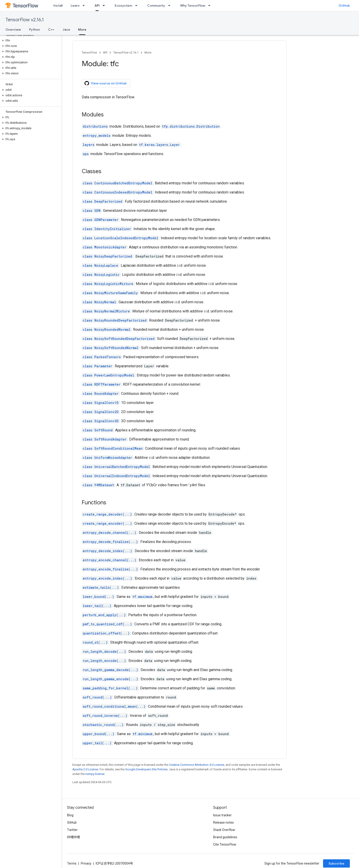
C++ (51, 30)
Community (156, 5)
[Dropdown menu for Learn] (85, 5)
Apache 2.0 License (85, 769)
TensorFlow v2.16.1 (25, 20)
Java (66, 30)
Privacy (86, 863)
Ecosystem (123, 5)
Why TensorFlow (193, 5)
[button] (30, 40)
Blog (70, 815)
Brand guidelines (225, 837)
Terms (72, 863)
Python (34, 30)
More (148, 52)
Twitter (72, 830)
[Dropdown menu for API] (105, 5)
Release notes (223, 822)
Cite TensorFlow (225, 844)
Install (58, 5)
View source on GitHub (106, 83)
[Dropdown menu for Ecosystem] (138, 5)
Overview (13, 30)
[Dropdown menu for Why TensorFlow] (211, 5)
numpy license (95, 774)
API (105, 52)
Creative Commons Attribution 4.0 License (197, 765)
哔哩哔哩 (73, 837)
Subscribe (336, 863)
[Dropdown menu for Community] (171, 5)
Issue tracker (222, 815)
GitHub (344, 5)
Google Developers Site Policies (146, 769)
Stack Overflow (224, 830)
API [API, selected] (97, 5)
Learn (75, 5)
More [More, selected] (82, 30)
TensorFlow (89, 52)
